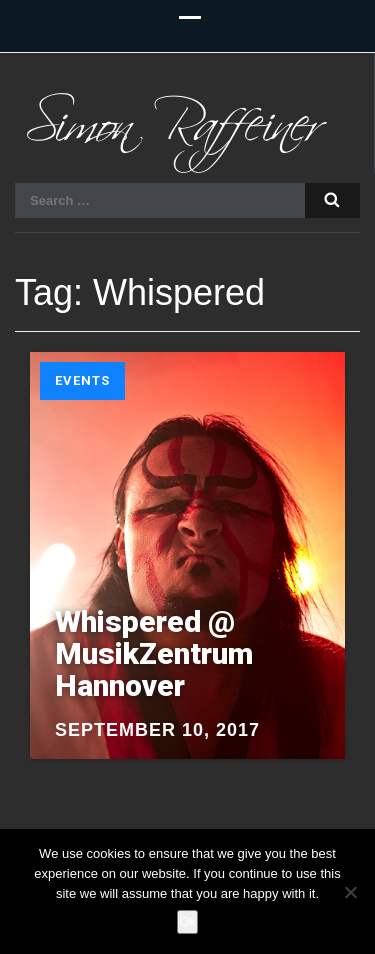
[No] (350, 892)
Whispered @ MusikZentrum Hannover (154, 653)
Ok (187, 921)
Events (82, 380)
